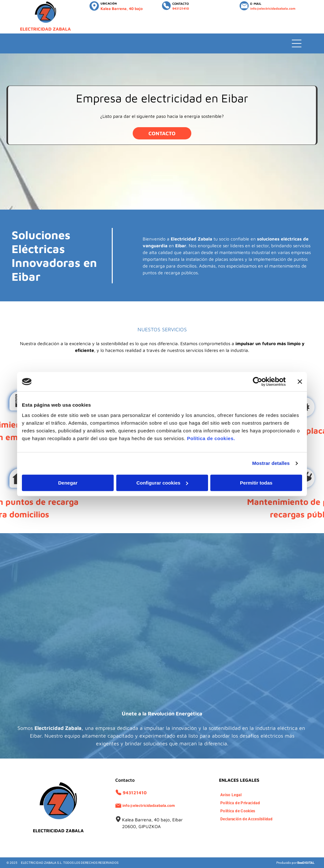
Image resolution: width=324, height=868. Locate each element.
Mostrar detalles (271, 463)
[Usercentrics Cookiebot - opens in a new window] (257, 382)
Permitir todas (256, 483)
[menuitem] (233, 795)
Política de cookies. (211, 438)
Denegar (68, 483)
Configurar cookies (162, 483)
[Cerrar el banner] (300, 382)
